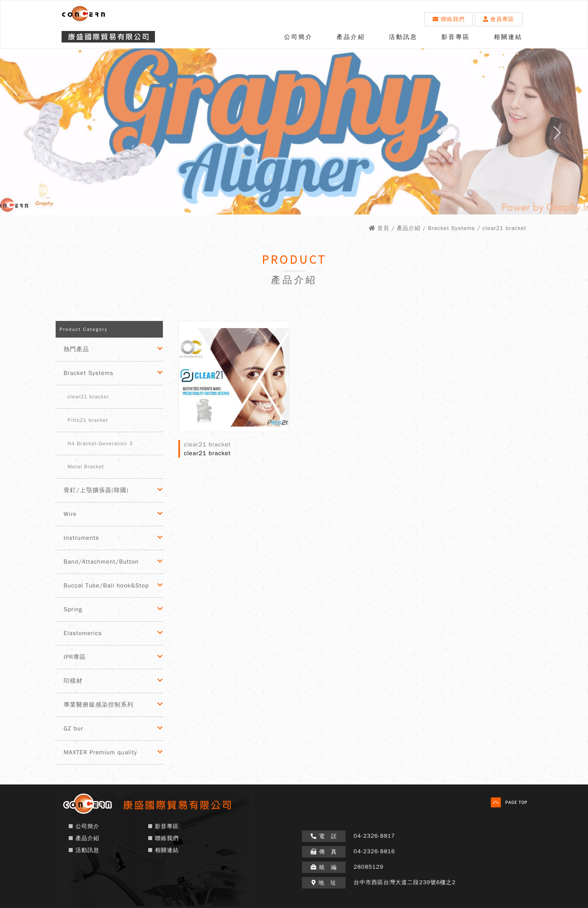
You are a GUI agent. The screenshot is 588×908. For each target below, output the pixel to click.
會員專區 (499, 19)
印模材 (73, 681)
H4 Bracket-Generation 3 (100, 443)
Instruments (81, 538)
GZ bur (73, 728)
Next (564, 136)
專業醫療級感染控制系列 (99, 705)
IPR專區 (75, 657)
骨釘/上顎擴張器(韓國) (96, 490)
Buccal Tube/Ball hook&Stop (106, 585)
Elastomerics (83, 633)
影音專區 (456, 37)
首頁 (383, 228)
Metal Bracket (86, 467)
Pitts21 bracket (88, 420)
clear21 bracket (88, 397)
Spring (73, 609)
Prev (24, 136)
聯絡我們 (449, 19)
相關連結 (508, 37)
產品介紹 (351, 37)
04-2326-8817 (374, 836)
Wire (70, 514)
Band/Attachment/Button (101, 562)
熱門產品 (76, 349)
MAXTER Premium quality (100, 752)
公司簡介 (298, 37)
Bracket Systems (89, 373)
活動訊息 (403, 37)
